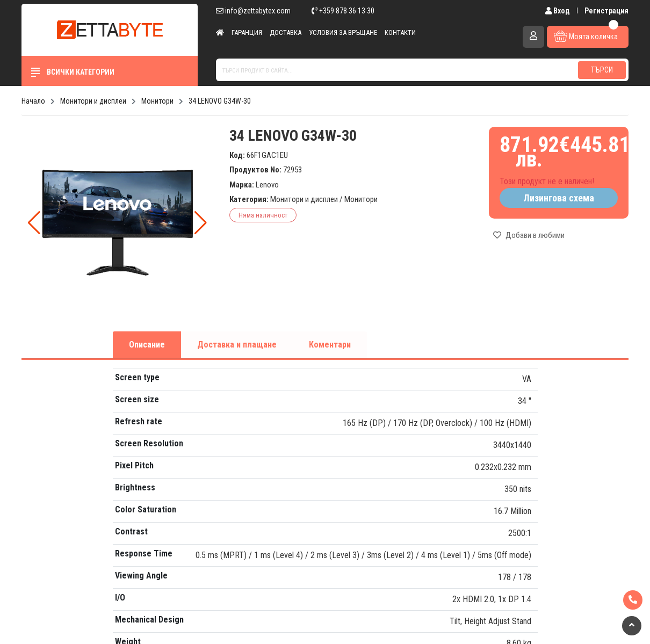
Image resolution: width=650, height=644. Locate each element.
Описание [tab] (147, 345)
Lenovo (267, 185)
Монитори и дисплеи (304, 199)
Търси (602, 70)
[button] (201, 223)
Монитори (361, 199)
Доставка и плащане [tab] (237, 345)
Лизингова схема (559, 198)
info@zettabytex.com (253, 11)
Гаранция (247, 32)
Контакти (400, 32)
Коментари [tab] (330, 345)
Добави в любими (529, 235)
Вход (558, 11)
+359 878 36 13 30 (343, 11)
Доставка (286, 32)
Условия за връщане (343, 32)
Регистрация (606, 11)
